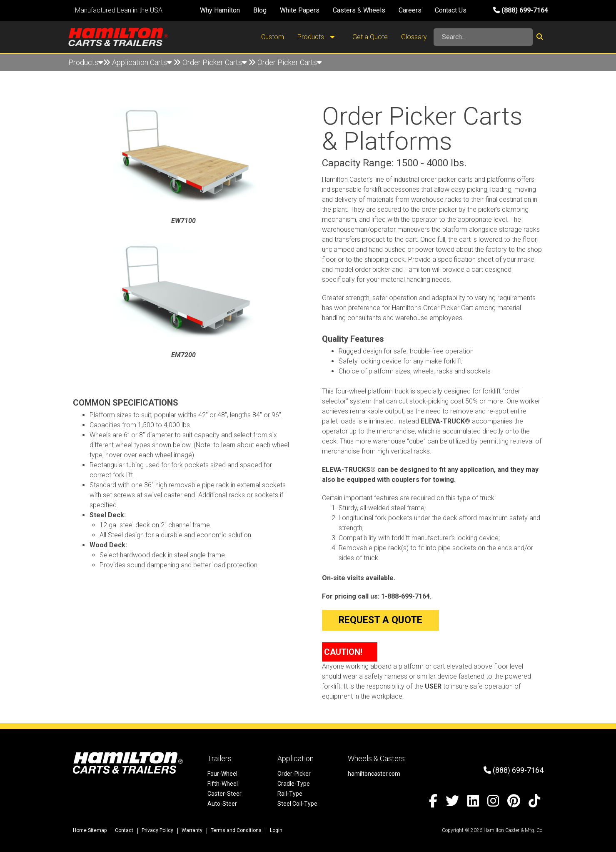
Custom (273, 37)
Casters (344, 10)
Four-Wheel (222, 774)
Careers (410, 10)
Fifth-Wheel (223, 784)
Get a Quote (370, 37)
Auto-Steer (222, 804)
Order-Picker (294, 774)
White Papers (300, 10)
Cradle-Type (294, 784)
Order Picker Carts (214, 62)
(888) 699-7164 (521, 10)
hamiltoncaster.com (374, 774)
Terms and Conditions (236, 830)
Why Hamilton (220, 10)
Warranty (192, 830)
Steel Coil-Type (297, 804)
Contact (124, 830)
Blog (260, 10)
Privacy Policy (157, 830)
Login (276, 830)
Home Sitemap (90, 830)
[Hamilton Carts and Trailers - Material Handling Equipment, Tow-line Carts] (118, 37)
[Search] (483, 37)
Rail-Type (290, 794)
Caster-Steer (224, 794)
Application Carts (142, 62)
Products (318, 37)
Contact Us (451, 10)
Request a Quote (380, 620)
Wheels (374, 10)
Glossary (414, 37)
